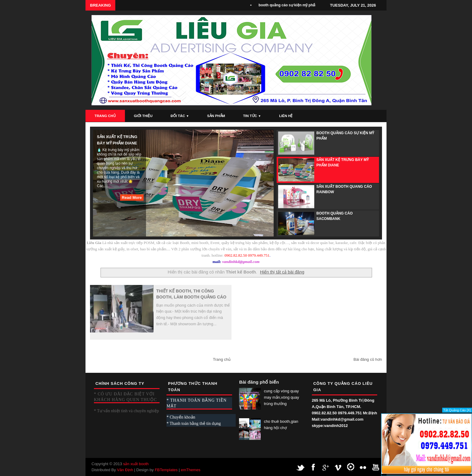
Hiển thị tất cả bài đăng (282, 272)
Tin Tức (252, 116)
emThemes (191, 470)
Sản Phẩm (216, 116)
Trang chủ (222, 359)
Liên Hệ (286, 116)
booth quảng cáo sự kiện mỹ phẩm (290, 5)
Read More (132, 198)
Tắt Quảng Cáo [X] (457, 410)
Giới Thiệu (143, 116)
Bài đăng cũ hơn (368, 359)
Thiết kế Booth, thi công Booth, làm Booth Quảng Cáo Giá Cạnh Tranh (191, 294)
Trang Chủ (105, 116)
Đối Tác (180, 116)
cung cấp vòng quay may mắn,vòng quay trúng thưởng (282, 397)
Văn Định (125, 470)
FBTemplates (166, 470)
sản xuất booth (136, 464)
